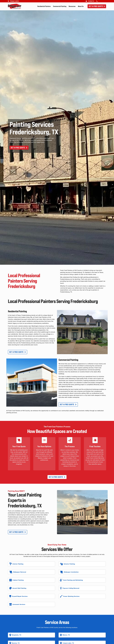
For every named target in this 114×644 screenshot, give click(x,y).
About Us (81, 6)
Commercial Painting (60, 6)
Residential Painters (44, 6)
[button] (19, 148)
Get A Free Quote (96, 6)
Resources (72, 6)
